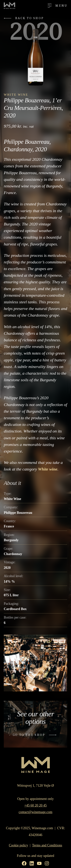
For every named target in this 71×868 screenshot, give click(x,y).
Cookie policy (19, 845)
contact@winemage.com (35, 812)
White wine (48, 469)
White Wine (16, 95)
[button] (25, 18)
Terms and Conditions (47, 845)
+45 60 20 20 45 (35, 805)
